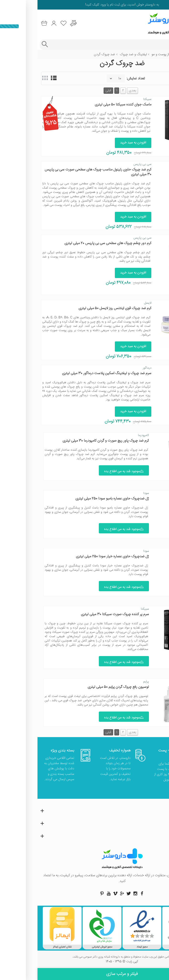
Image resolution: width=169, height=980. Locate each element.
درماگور (110, 368)
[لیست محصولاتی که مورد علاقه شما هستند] (26, 23)
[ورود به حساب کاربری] (16, 23)
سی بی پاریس (105, 164)
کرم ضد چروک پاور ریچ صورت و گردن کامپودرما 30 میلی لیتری (68, 441)
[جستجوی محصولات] (89, 45)
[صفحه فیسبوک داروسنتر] (105, 893)
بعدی (95, 91)
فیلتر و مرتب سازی (84, 974)
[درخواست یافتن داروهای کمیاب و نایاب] (36, 23)
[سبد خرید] (7, 23)
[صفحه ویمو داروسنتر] (78, 893)
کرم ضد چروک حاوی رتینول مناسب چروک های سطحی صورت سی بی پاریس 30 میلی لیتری (61, 172)
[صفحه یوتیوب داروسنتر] (71, 893)
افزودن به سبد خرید (96, 143)
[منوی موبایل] (162, 23)
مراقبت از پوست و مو (128, 55)
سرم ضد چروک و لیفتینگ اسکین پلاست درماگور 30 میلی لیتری (69, 373)
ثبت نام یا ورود (72, 5)
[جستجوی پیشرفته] (7, 45)
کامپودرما (106, 435)
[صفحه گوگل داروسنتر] (84, 893)
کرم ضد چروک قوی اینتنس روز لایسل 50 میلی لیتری (77, 308)
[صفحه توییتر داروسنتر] (91, 893)
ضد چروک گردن (67, 55)
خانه (163, 55)
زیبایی (150, 55)
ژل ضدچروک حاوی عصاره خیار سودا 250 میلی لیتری (75, 556)
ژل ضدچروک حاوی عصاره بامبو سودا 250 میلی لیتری (75, 499)
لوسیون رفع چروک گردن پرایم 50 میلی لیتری (81, 687)
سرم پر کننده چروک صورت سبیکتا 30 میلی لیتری (77, 614)
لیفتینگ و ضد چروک (96, 55)
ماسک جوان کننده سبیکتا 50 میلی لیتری (86, 105)
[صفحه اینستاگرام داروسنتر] (98, 893)
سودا (109, 493)
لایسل (110, 303)
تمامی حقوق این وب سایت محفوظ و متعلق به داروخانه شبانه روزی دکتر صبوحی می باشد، (84, 957)
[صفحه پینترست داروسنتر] (64, 893)
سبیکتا (110, 99)
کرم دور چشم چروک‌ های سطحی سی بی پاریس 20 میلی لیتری (70, 243)
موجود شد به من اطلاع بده (86, 471)
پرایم (109, 682)
